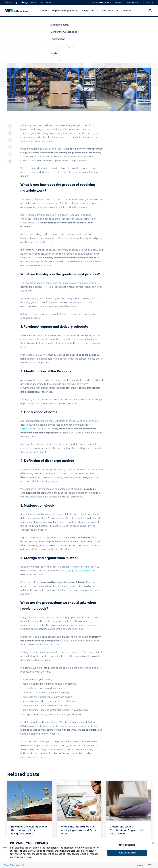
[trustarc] (149, 865)
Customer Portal (102, 3)
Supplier (119, 3)
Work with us (133, 3)
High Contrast (29, 3)
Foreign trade (89, 11)
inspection (26, 429)
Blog (19, 22)
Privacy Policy (9, 865)
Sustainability (109, 11)
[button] (153, 843)
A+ (50, 3)
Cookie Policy (21, 865)
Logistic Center (32, 22)
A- (42, 3)
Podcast (127, 11)
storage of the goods (77, 571)
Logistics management (63, 11)
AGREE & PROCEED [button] (127, 853)
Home (45, 11)
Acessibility (11, 3)
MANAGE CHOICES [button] (127, 845)
